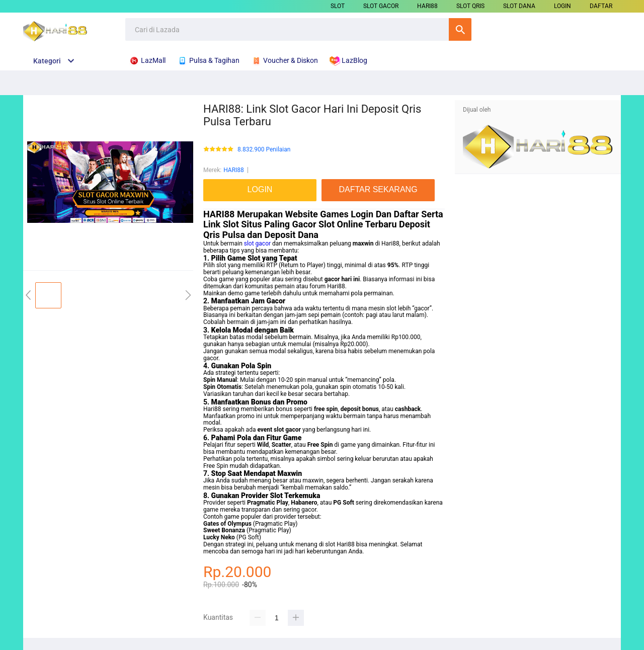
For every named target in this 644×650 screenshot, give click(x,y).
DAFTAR (601, 6)
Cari (460, 29)
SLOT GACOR (381, 6)
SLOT (338, 6)
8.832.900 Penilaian (264, 150)
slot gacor (257, 243)
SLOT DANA (519, 6)
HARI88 (427, 6)
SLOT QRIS (470, 6)
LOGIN (562, 6)
